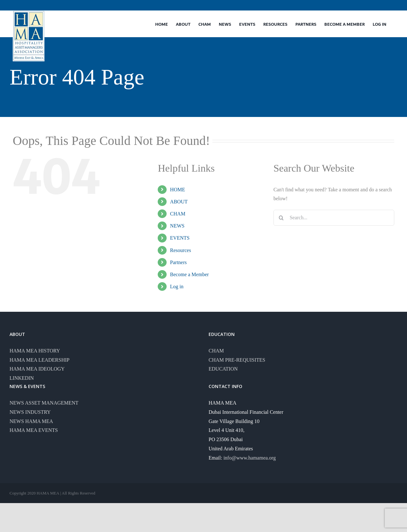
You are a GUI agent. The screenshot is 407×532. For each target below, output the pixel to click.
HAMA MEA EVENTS (34, 430)
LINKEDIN (22, 378)
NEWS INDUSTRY (30, 412)
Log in (177, 286)
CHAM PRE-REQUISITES (237, 360)
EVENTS (180, 238)
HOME (178, 190)
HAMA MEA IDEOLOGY (37, 369)
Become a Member (190, 274)
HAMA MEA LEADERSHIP (39, 360)
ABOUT (179, 202)
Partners (178, 262)
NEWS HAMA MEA (31, 421)
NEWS (177, 226)
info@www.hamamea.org (250, 458)
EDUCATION (223, 369)
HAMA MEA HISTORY (35, 351)
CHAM (178, 214)
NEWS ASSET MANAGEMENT (44, 403)
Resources (181, 250)
